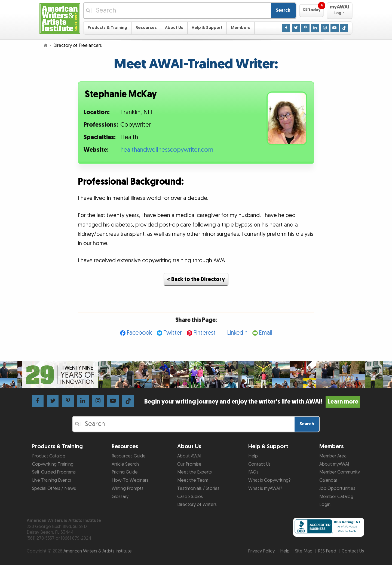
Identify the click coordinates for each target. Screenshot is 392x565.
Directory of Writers (197, 505)
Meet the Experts (195, 472)
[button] (312, 11)
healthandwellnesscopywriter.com (167, 150)
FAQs (253, 472)
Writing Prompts (128, 488)
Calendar (328, 480)
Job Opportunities (337, 488)
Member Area (333, 456)
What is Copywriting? (269, 480)
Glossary (120, 497)
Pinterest (204, 333)
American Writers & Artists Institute (98, 551)
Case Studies (190, 497)
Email (265, 333)
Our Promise (189, 464)
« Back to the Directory (196, 279)
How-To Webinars (130, 480)
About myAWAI (334, 464)
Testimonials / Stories (198, 488)
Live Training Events (52, 480)
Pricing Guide (125, 472)
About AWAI (189, 456)
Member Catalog (336, 497)
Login (325, 505)
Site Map (304, 551)
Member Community (340, 472)
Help (253, 456)
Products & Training (107, 28)
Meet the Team (193, 480)
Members (241, 28)
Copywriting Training (53, 464)
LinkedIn (237, 333)
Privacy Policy (261, 551)
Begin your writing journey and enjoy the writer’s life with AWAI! (252, 402)
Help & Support (207, 28)
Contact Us (259, 464)
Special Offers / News (54, 488)
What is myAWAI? (265, 488)
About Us (174, 28)
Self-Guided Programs (54, 472)
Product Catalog (49, 456)
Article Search (125, 464)
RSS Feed (327, 551)
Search (283, 10)
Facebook (139, 333)
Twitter (173, 333)
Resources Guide (129, 456)
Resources (146, 28)
